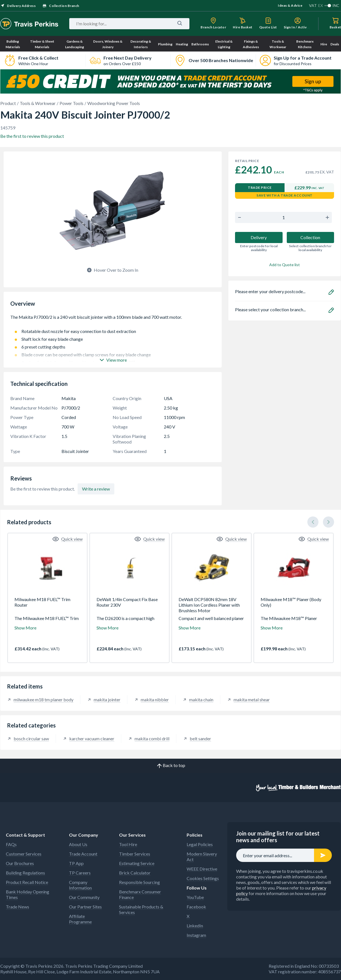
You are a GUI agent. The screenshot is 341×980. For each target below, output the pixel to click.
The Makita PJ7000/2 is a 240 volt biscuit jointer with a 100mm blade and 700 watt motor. (113, 320)
